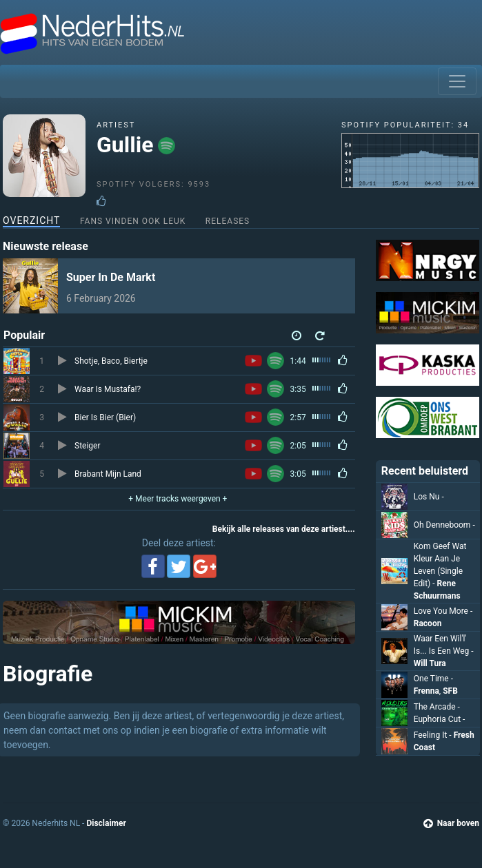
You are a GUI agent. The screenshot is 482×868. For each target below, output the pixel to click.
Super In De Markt (111, 277)
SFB (450, 691)
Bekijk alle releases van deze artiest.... (284, 529)
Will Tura (430, 663)
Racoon (428, 623)
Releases (228, 221)
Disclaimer (106, 823)
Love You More (443, 611)
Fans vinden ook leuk (133, 221)
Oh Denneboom (444, 525)
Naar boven (451, 823)
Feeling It (434, 735)
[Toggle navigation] (457, 81)
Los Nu (429, 497)
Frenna (426, 691)
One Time (433, 679)
